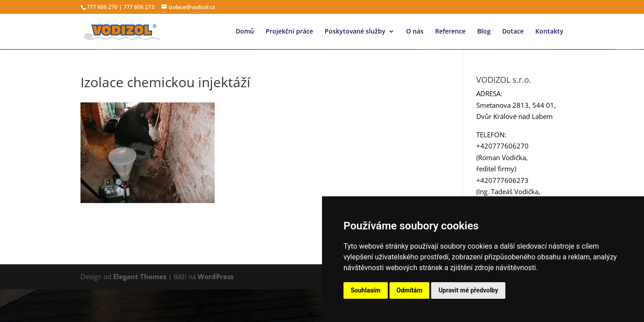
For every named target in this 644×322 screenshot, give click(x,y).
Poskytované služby (355, 32)
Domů (245, 32)
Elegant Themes (140, 276)
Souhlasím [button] (366, 290)
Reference (450, 32)
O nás (415, 32)
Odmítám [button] (410, 290)
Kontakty (549, 32)
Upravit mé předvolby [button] (468, 290)
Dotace (513, 32)
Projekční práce (289, 32)
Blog (484, 32)
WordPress (216, 276)
